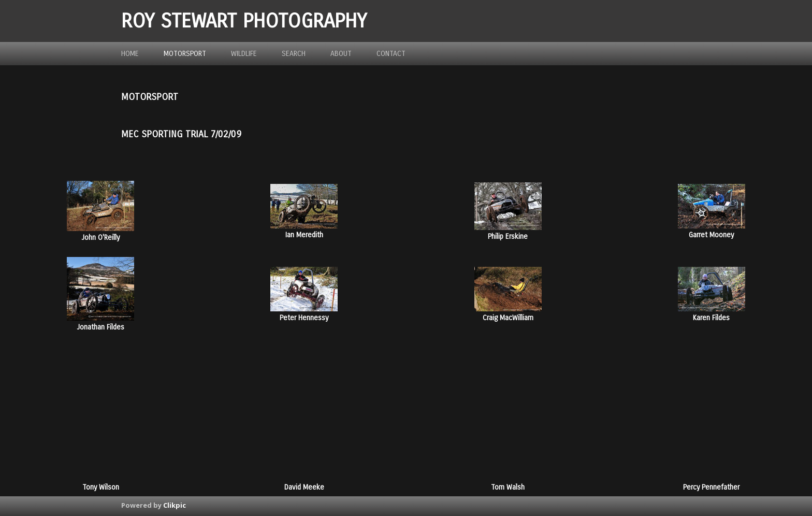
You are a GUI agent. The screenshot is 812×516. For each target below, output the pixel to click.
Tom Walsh (508, 487)
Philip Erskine (508, 236)
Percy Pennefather (711, 487)
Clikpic (175, 505)
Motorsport (185, 54)
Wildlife (244, 54)
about (341, 54)
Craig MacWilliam (508, 318)
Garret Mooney (711, 235)
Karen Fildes (711, 318)
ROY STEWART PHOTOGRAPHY (244, 21)
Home (130, 54)
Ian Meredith (304, 235)
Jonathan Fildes (100, 327)
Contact (391, 54)
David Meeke (304, 487)
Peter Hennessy (304, 318)
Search (294, 54)
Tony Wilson (101, 487)
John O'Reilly (100, 238)
